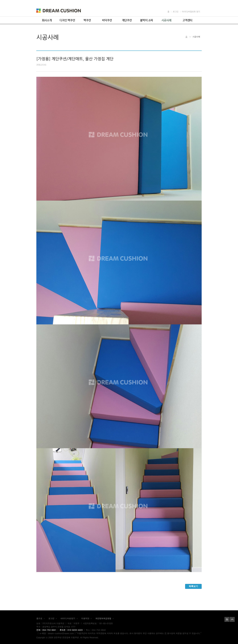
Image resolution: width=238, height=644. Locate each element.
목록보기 (193, 586)
